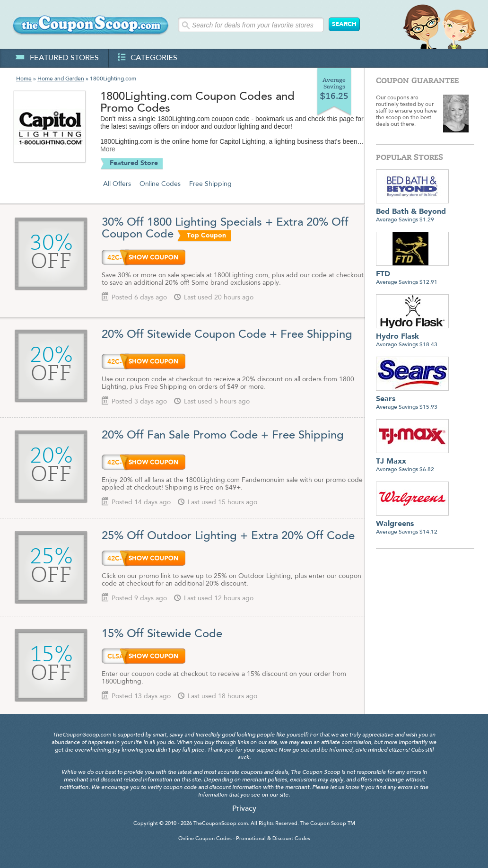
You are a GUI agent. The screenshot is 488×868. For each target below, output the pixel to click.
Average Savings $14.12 (412, 524)
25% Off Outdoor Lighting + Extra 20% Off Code (228, 536)
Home (24, 79)
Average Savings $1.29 (412, 212)
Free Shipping (210, 184)
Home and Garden (61, 79)
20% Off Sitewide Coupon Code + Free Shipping (227, 335)
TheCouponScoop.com (221, 824)
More (108, 149)
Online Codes (160, 184)
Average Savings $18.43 (412, 337)
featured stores (57, 58)
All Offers (117, 184)
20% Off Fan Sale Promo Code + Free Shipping (224, 436)
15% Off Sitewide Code (162, 634)
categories (148, 58)
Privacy (244, 809)
